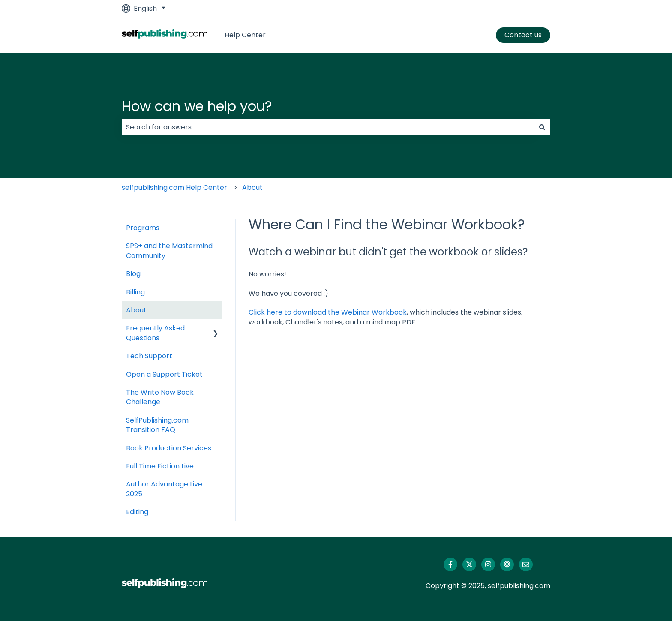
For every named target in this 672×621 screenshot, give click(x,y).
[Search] (542, 127)
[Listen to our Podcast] (507, 564)
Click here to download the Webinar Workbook (328, 312)
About (252, 187)
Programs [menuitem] (143, 228)
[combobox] (328, 127)
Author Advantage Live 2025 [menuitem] (164, 489)
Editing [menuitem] (137, 512)
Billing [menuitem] (135, 292)
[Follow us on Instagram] (488, 564)
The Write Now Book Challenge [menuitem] (160, 397)
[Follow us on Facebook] (450, 564)
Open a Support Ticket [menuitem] (164, 374)
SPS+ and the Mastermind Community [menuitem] (169, 250)
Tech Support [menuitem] (149, 356)
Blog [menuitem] (133, 274)
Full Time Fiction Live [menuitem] (160, 466)
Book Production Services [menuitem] (169, 448)
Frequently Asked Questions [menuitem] (155, 333)
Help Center (245, 35)
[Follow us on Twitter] (469, 564)
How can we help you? (197, 106)
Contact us (523, 35)
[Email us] (526, 564)
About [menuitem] (136, 310)
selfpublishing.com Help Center (174, 187)
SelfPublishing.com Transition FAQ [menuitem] (157, 425)
